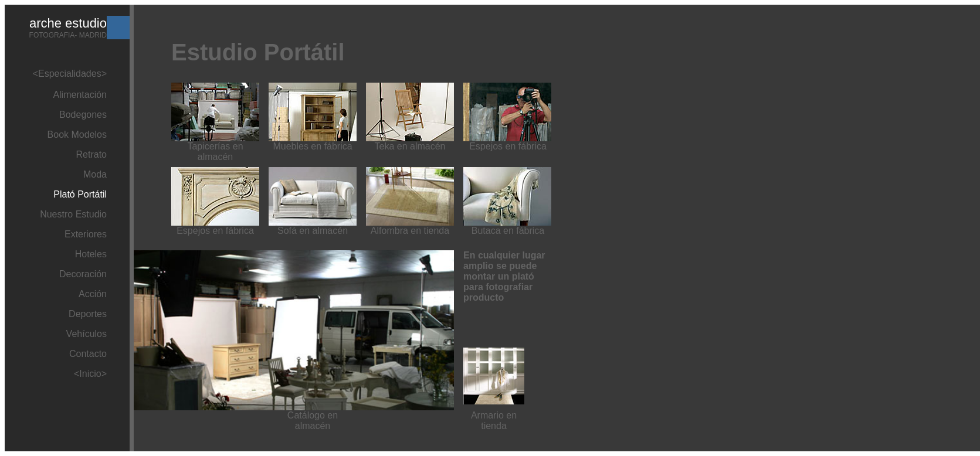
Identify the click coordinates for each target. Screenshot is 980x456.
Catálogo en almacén (313, 421)
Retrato (91, 154)
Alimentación (80, 95)
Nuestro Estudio (73, 214)
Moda (95, 174)
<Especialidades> (70, 74)
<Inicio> (90, 374)
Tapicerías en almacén (215, 152)
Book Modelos (77, 135)
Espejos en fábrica (508, 146)
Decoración (83, 274)
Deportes (88, 314)
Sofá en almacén (313, 231)
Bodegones (83, 115)
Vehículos (87, 334)
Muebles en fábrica (312, 146)
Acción (93, 294)
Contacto (88, 354)
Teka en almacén (410, 146)
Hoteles (91, 254)
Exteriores (86, 234)
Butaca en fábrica (508, 231)
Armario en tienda (494, 421)
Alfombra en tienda (410, 231)
